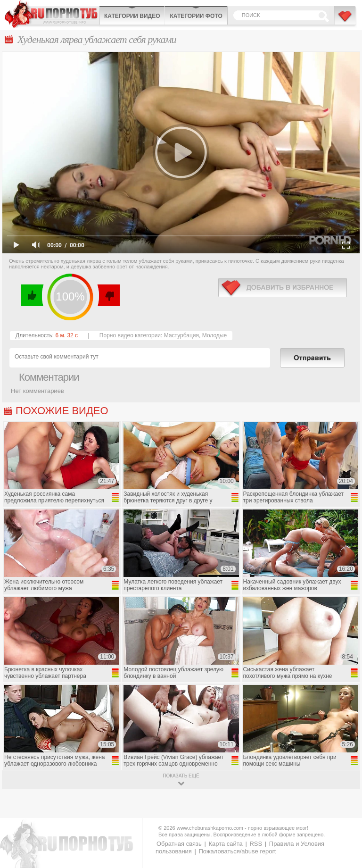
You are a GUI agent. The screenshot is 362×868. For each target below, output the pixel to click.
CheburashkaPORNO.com (52, 14)
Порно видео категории (130, 335)
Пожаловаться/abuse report (237, 851)
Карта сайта (225, 844)
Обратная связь (179, 844)
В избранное (346, 20)
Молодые (214, 335)
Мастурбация (181, 335)
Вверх (344, 815)
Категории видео (132, 16)
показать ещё (181, 776)
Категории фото (196, 16)
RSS (256, 844)
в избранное (283, 288)
